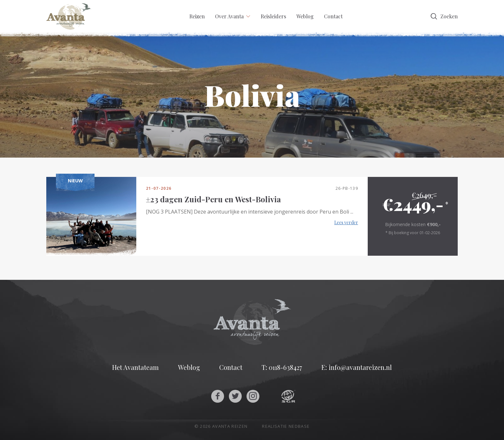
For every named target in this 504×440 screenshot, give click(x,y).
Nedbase (299, 426)
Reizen (197, 16)
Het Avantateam (135, 367)
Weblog (305, 16)
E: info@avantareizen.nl (357, 367)
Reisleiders (273, 16)
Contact (333, 16)
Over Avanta (229, 16)
